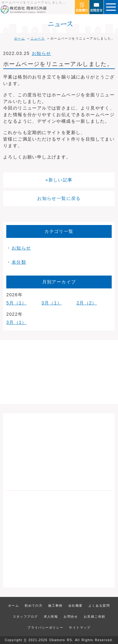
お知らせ (42, 53)
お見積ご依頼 (94, 617)
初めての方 (34, 606)
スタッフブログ (25, 617)
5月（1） (17, 303)
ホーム (20, 38)
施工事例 (55, 606)
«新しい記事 (59, 180)
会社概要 (76, 606)
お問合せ (71, 617)
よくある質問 (99, 606)
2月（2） (87, 303)
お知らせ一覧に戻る (59, 198)
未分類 (19, 262)
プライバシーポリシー (45, 628)
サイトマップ (80, 628)
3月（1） (52, 303)
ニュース (38, 38)
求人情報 (51, 617)
